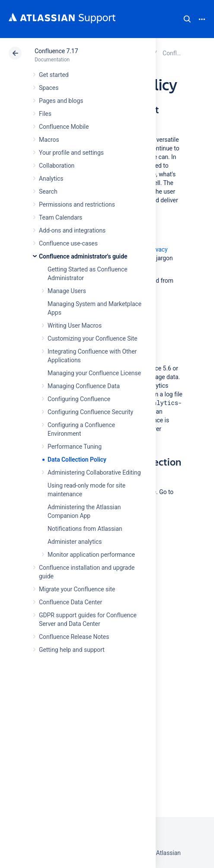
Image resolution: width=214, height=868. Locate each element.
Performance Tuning (75, 447)
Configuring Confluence (79, 399)
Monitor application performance (91, 555)
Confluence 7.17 (56, 51)
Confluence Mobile (64, 127)
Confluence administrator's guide (83, 256)
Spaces (49, 88)
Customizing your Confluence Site (93, 338)
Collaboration (57, 166)
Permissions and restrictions (77, 204)
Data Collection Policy (77, 460)
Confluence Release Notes (74, 637)
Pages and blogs (61, 101)
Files (45, 114)
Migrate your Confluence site (77, 589)
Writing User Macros (75, 325)
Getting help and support (72, 650)
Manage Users (67, 291)
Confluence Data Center (70, 602)
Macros (49, 140)
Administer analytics (75, 542)
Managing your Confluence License (94, 373)
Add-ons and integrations (72, 230)
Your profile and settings (71, 153)
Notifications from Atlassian (85, 529)
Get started (54, 75)
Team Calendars (61, 217)
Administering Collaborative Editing (94, 472)
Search (187, 19)
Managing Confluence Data (84, 386)
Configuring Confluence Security (90, 412)
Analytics (51, 179)
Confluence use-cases (68, 243)
